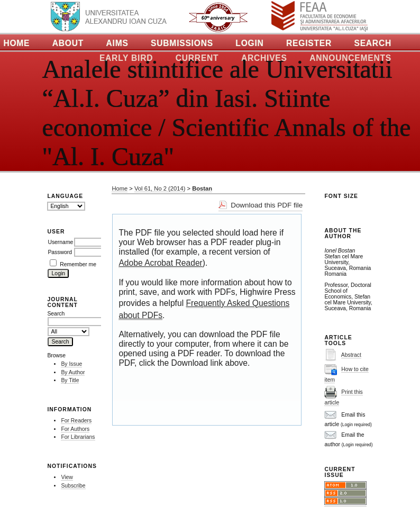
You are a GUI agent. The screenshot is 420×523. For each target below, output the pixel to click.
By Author (73, 372)
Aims (117, 43)
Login (249, 43)
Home (120, 188)
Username (60, 242)
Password (60, 252)
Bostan (202, 188)
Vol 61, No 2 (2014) (160, 188)
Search (373, 43)
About (68, 43)
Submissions (182, 43)
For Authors (75, 429)
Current (197, 58)
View (67, 477)
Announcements (350, 58)
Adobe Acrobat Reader (160, 263)
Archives (264, 58)
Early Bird (126, 58)
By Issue (71, 364)
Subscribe (73, 486)
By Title (70, 380)
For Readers (76, 421)
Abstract (351, 355)
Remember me (78, 264)
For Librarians (78, 437)
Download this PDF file (267, 205)
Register (309, 43)
